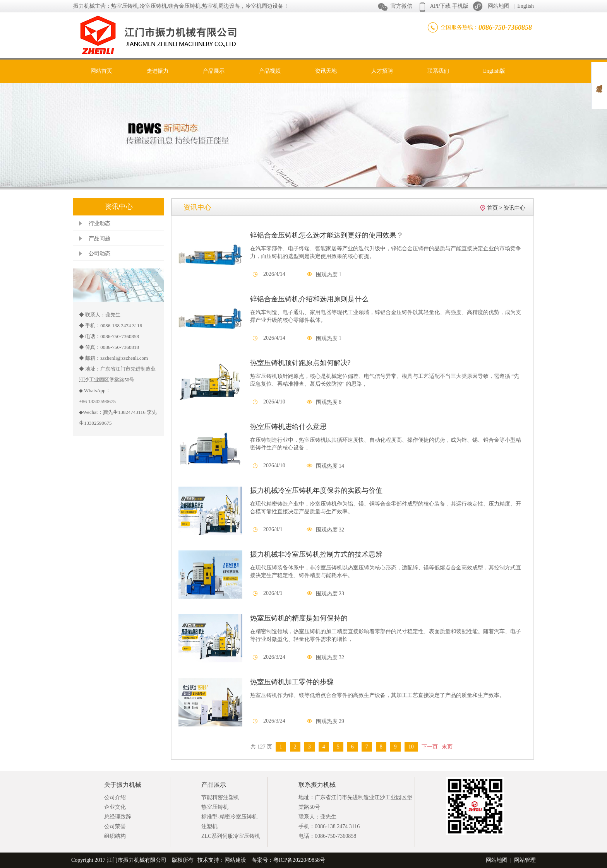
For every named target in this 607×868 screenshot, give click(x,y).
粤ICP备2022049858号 (299, 860)
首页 (492, 208)
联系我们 (438, 71)
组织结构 (115, 836)
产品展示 (214, 71)
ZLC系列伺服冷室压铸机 (231, 836)
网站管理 (525, 860)
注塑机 (209, 826)
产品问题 (99, 238)
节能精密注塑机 (220, 797)
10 (411, 747)
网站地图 (499, 6)
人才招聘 (382, 71)
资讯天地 (326, 71)
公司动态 (99, 254)
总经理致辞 (118, 817)
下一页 (430, 747)
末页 (447, 747)
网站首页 (101, 71)
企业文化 (115, 807)
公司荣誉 (115, 826)
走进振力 (158, 71)
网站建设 (235, 860)
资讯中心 (514, 208)
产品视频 (270, 71)
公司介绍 (115, 797)
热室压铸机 (215, 807)
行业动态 (99, 223)
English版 (494, 71)
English (526, 6)
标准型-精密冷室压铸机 (229, 817)
